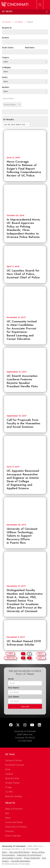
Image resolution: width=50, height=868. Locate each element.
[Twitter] (18, 725)
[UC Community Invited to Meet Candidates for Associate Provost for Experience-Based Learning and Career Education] (25, 300)
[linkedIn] (39, 725)
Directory (10, 831)
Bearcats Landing (13, 796)
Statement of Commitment (29, 855)
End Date (30, 47)
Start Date (8, 47)
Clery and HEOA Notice (19, 852)
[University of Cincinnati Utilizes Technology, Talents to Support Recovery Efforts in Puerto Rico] (25, 509)
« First (10, 654)
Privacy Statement (32, 858)
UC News (19, 22)
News (8, 818)
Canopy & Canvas (14, 760)
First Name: (14, 688)
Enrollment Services (15, 765)
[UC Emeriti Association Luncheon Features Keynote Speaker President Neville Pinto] (25, 358)
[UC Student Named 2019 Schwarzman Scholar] (25, 627)
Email (8, 769)
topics (5, 57)
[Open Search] (40, 5)
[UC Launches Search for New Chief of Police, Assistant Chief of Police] (25, 254)
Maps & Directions (14, 809)
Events (6, 38)
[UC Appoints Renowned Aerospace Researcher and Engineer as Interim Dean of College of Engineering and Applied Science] (25, 449)
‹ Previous (10, 658)
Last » (41, 658)
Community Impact (14, 822)
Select (25, 62)
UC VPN (9, 792)
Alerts (5, 852)
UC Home (6, 22)
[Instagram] (25, 725)
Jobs (7, 813)
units (5, 77)
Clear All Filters (8, 99)
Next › (41, 654)
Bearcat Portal (12, 778)
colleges (6, 67)
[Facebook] (11, 725)
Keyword (7, 28)
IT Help (8, 787)
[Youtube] (32, 725)
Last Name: (14, 697)
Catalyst (9, 774)
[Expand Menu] (47, 11)
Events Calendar (13, 836)
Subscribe (25, 707)
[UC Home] (15, 5)
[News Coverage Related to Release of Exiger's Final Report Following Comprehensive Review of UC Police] (25, 142)
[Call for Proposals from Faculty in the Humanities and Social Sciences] (25, 404)
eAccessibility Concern (12, 858)
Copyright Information (21, 861)
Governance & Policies (16, 827)
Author (6, 87)
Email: (11, 679)
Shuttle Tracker (13, 783)
